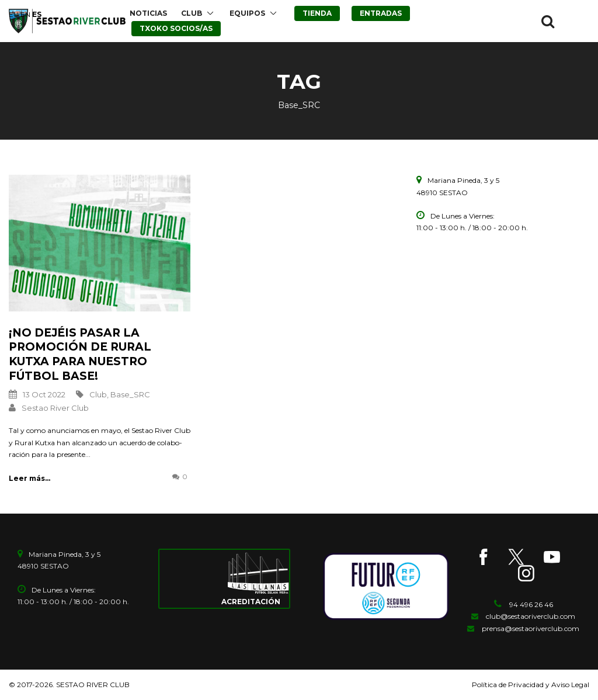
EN (25, 14)
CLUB (192, 13)
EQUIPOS (247, 13)
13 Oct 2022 (44, 394)
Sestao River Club (55, 408)
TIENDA (317, 13)
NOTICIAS (148, 13)
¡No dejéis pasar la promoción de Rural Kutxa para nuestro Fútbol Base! (80, 354)
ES (37, 14)
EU (14, 14)
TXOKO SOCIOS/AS (176, 28)
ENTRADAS (381, 13)
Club (98, 394)
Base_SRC (130, 394)
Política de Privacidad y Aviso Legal (531, 685)
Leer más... (29, 478)
